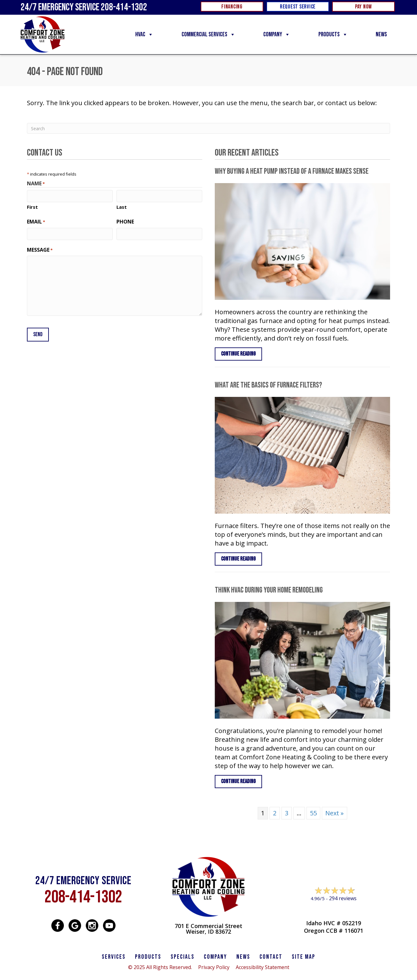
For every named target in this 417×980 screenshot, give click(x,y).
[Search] (209, 128)
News (381, 34)
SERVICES (114, 957)
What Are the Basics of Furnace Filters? (268, 385)
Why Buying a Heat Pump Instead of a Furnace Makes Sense (292, 171)
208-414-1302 (83, 897)
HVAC (144, 34)
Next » (335, 813)
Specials (183, 957)
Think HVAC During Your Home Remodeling (269, 590)
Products (333, 34)
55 (313, 813)
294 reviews (343, 898)
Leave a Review (334, 910)
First (32, 207)
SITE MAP (304, 957)
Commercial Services (209, 34)
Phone (125, 222)
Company (277, 34)
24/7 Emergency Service (84, 7)
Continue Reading (238, 354)
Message (40, 250)
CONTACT (271, 957)
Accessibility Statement (263, 967)
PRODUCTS (148, 957)
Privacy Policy (214, 967)
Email (36, 222)
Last (122, 207)
